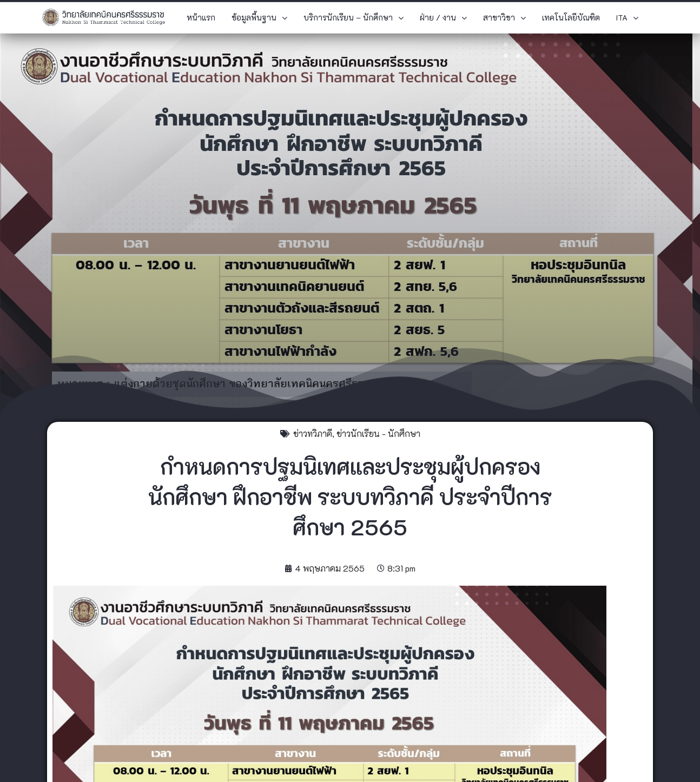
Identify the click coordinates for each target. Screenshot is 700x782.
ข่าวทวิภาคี (313, 433)
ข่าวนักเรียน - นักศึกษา (378, 433)
